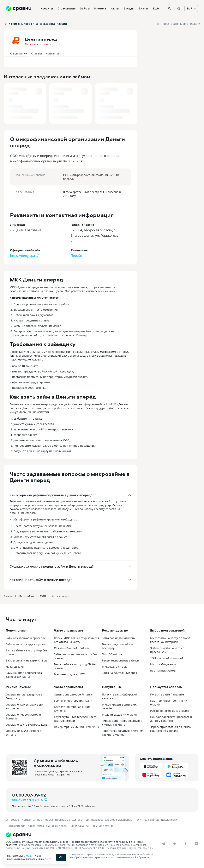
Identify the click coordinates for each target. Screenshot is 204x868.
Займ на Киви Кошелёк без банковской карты (24, 675)
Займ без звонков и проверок (26, 638)
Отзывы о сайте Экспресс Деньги (28, 725)
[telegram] (164, 844)
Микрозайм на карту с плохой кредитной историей (170, 640)
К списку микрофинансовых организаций (35, 24)
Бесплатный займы (163, 670)
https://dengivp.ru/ (24, 255)
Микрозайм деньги (163, 664)
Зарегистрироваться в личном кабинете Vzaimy (123, 733)
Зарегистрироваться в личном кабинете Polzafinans (171, 729)
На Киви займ (15, 667)
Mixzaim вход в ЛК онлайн (120, 715)
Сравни (8, 596)
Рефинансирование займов (120, 660)
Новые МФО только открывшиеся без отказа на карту (76, 640)
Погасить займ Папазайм (167, 694)
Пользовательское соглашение (112, 820)
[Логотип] (95, 835)
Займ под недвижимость (118, 638)
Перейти (78, 255)
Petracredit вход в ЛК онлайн (169, 711)
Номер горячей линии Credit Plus (76, 727)
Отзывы (36, 53)
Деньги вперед (61, 596)
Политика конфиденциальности (156, 820)
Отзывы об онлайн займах (72, 648)
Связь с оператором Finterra (73, 694)
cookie (29, 856)
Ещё (156, 8)
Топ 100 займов (112, 654)
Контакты (52, 53)
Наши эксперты (57, 826)
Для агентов (81, 820)
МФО (43, 596)
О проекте (13, 820)
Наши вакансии (80, 826)
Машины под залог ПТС (70, 674)
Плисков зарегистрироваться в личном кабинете (171, 719)
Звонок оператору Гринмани (73, 701)
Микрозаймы (26, 596)
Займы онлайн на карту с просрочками (167, 650)
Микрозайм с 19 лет (115, 667)
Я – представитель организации (179, 24)
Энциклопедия (16, 826)
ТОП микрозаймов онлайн (168, 658)
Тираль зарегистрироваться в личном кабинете (122, 723)
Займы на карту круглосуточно (26, 644)
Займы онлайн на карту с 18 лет (27, 660)
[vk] (175, 844)
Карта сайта (36, 826)
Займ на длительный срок (119, 673)
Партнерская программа (54, 820)
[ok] (185, 844)
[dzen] (196, 844)
